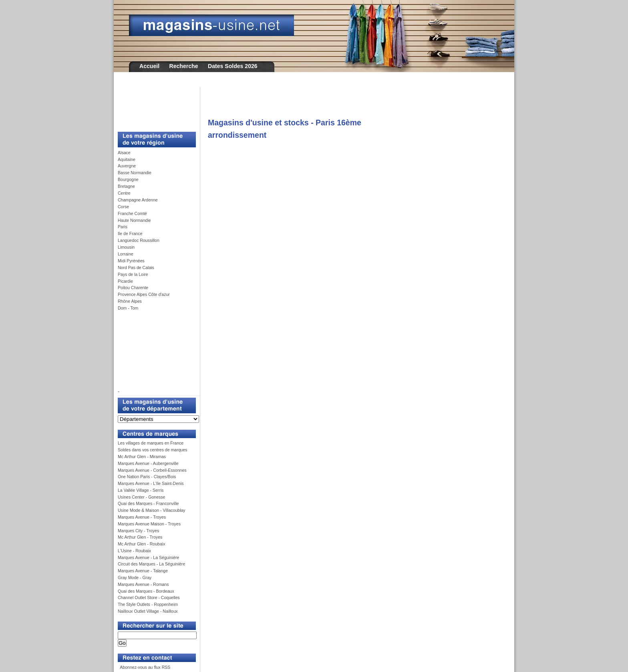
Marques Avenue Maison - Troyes (149, 524)
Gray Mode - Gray (135, 577)
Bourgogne (128, 179)
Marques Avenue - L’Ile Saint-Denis (151, 483)
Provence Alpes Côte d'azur (144, 294)
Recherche (184, 66)
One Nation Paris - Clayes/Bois (147, 477)
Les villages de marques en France (151, 443)
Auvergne (127, 166)
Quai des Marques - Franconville (148, 503)
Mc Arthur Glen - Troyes (140, 537)
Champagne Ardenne (138, 200)
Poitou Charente (133, 288)
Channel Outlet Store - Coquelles (149, 598)
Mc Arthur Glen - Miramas (142, 457)
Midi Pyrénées (131, 261)
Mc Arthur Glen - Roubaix (141, 544)
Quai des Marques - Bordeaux (146, 591)
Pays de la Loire (133, 274)
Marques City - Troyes (138, 531)
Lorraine (126, 254)
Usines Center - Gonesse (141, 497)
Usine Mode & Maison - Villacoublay (152, 510)
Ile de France (130, 233)
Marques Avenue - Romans (143, 584)
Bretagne (126, 186)
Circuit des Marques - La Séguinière (151, 564)
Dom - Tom (128, 308)
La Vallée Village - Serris (141, 490)
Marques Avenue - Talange (143, 571)
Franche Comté (132, 213)
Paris (123, 227)
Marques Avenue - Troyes (142, 517)
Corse (123, 207)
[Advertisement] (154, 105)
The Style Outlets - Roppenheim (148, 604)
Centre (124, 193)
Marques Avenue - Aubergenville (148, 463)
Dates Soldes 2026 (233, 66)
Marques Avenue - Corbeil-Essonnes (152, 470)
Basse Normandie (135, 173)
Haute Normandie (134, 220)
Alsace (124, 153)
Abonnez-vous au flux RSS (145, 667)
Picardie (125, 281)
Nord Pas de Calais (136, 268)
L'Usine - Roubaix (134, 551)
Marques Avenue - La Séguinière (148, 557)
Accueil (149, 66)
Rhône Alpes (130, 301)
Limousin (126, 247)
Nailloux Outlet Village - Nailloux (148, 611)
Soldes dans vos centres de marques (153, 450)
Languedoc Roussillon (139, 240)
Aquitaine (127, 159)
